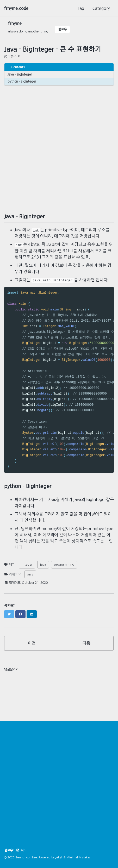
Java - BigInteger (20, 74)
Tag (80, 8)
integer (27, 564)
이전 (32, 643)
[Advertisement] (59, 144)
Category (101, 8)
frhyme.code (16, 8)
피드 (21, 850)
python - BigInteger (22, 82)
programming (64, 564)
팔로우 (62, 29)
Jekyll (59, 857)
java (43, 564)
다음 (86, 643)
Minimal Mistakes (78, 857)
